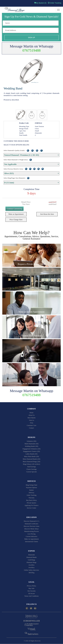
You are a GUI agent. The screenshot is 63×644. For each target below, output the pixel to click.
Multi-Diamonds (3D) (31, 444)
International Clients (31, 542)
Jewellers (31, 565)
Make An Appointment (31, 539)
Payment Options (32, 487)
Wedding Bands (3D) (31, 446)
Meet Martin (31, 418)
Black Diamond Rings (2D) (31, 462)
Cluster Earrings (31, 469)
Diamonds (31, 555)
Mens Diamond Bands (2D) (31, 459)
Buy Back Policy (31, 500)
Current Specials (31, 472)
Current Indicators (31, 536)
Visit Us (31, 420)
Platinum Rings (31, 562)
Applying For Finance (31, 505)
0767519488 (32, 50)
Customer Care (31, 425)
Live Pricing (31, 534)
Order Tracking (55, 3)
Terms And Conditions (32, 596)
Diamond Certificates (32, 524)
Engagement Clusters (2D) (31, 451)
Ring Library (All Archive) (31, 464)
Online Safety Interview (31, 570)
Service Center (31, 508)
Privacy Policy (31, 586)
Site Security (31, 591)
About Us (31, 415)
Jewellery (32, 567)
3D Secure (31, 593)
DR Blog (31, 573)
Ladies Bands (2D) (31, 454)
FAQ (31, 423)
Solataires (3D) (31, 441)
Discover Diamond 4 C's (32, 521)
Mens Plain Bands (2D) (31, 456)
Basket (31, 490)
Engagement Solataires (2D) (31, 449)
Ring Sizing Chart (32, 485)
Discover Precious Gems (31, 526)
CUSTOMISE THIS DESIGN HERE (16, 141)
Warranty (31, 498)
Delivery (31, 493)
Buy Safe (31, 588)
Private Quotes (31, 503)
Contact (31, 428)
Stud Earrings (31, 467)
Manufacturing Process (31, 531)
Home (32, 413)
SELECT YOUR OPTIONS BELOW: (17, 145)
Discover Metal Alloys (32, 529)
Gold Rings (32, 560)
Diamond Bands (31, 557)
